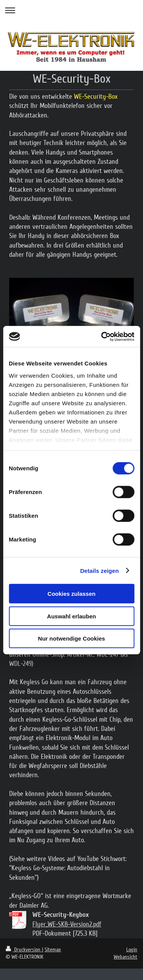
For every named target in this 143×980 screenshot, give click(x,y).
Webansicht (125, 957)
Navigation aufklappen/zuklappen (71, 10)
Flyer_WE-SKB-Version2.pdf (67, 924)
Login (132, 950)
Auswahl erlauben (71, 616)
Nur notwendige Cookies (72, 638)
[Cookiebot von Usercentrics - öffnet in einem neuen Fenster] (102, 336)
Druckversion (24, 950)
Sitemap (53, 950)
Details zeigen (99, 570)
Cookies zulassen (72, 594)
